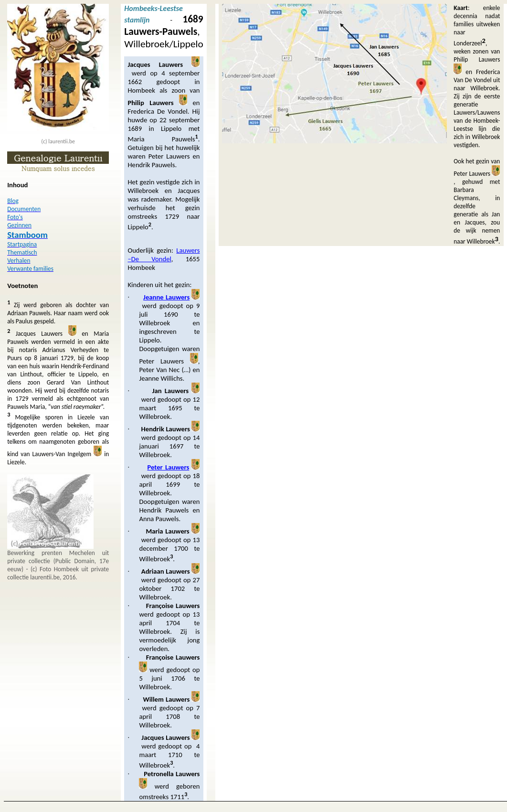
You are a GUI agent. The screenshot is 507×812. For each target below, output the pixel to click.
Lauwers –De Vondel (164, 255)
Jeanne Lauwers (166, 297)
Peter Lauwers (168, 467)
